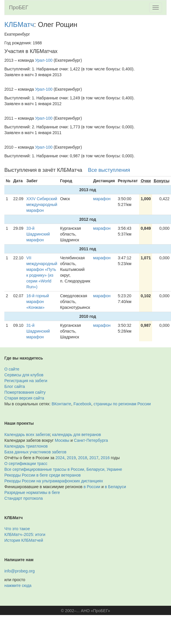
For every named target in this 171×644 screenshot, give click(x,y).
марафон (102, 199)
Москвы (62, 440)
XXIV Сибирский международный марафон (42, 205)
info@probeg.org (20, 571)
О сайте (12, 369)
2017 (94, 458)
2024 (60, 458)
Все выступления (109, 170)
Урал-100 (44, 60)
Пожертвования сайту (25, 392)
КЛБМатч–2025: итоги (25, 534)
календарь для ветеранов (77, 435)
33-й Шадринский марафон (38, 234)
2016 (105, 458)
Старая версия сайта (24, 398)
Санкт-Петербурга (91, 440)
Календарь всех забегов (27, 435)
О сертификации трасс (26, 464)
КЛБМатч (19, 24)
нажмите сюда (18, 585)
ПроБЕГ (19, 8)
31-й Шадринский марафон (38, 331)
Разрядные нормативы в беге (32, 492)
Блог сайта (15, 386)
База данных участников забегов (35, 452)
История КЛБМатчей (24, 540)
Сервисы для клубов (24, 375)
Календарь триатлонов (26, 446)
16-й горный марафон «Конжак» (38, 302)
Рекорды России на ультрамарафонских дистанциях (54, 481)
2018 (83, 458)
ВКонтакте (61, 404)
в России (92, 487)
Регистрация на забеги (26, 381)
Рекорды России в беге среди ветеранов (43, 475)
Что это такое (17, 529)
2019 (71, 458)
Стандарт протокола (24, 498)
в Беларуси (115, 487)
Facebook (82, 404)
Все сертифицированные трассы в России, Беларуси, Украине (63, 469)
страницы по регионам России (122, 404)
